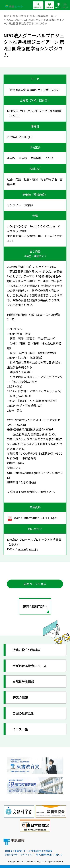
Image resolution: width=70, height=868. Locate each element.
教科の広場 (49, 6)
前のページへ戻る (35, 584)
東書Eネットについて (15, 851)
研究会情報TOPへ (35, 606)
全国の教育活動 (23, 713)
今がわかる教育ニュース (29, 666)
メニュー (65, 6)
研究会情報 (20, 16)
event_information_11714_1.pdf (32, 518)
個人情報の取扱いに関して (49, 854)
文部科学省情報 (23, 682)
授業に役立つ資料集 (26, 650)
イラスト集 (20, 729)
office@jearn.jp (28, 549)
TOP (6, 16)
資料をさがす (38, 6)
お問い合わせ (11, 854)
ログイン (58, 6)
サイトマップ (27, 854)
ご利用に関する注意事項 (40, 851)
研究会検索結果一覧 (42, 16)
